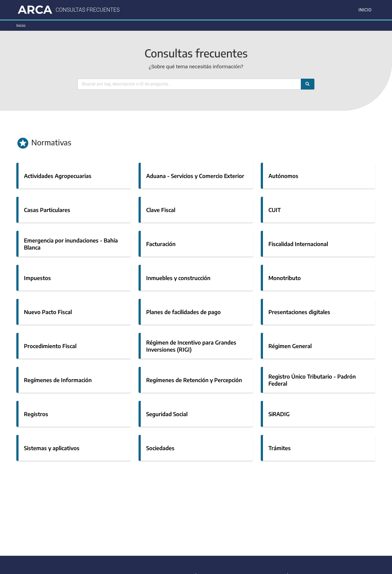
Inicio (365, 10)
